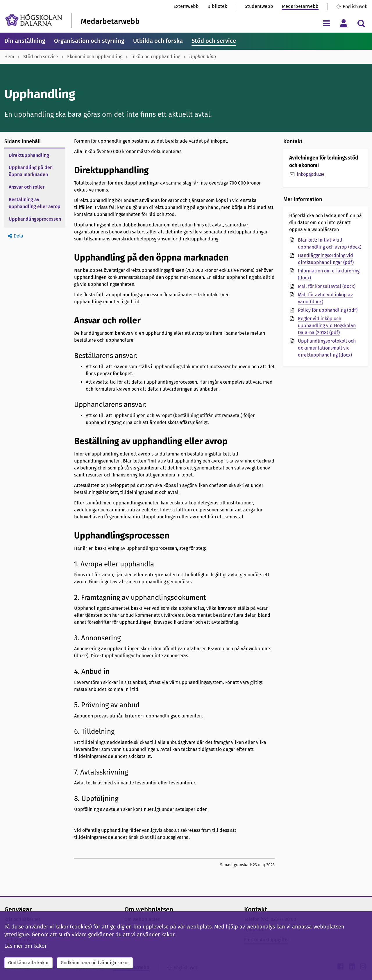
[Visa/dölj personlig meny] (344, 23)
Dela (18, 236)
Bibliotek (217, 6)
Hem (9, 57)
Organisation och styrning (89, 41)
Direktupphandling (29, 155)
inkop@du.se (311, 174)
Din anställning (25, 41)
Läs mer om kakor (26, 946)
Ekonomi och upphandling (95, 57)
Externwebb (186, 6)
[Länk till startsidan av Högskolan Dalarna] (34, 20)
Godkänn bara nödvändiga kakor (95, 963)
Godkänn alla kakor (28, 963)
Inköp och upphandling (156, 57)
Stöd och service (214, 41)
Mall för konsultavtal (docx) (327, 286)
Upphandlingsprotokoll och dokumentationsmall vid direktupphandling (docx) (327, 348)
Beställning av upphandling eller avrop (35, 203)
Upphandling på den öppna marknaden (31, 171)
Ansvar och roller (27, 187)
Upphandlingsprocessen (35, 219)
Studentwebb (259, 6)
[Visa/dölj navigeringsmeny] (326, 23)
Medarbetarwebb (300, 6)
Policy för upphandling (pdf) (328, 310)
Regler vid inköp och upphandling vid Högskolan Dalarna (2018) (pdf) (327, 326)
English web (355, 7)
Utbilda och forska (158, 41)
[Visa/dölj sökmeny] (361, 23)
